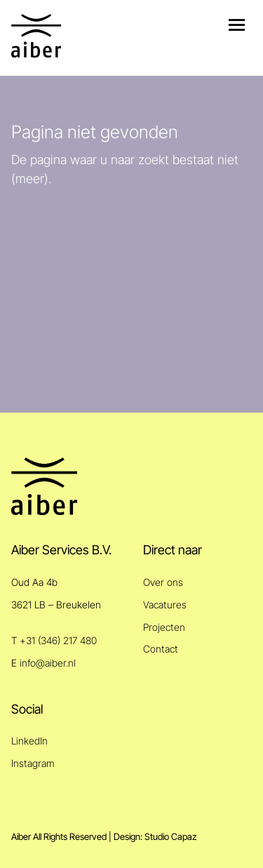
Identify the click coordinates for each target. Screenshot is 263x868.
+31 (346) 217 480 (58, 640)
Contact (161, 649)
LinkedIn (29, 741)
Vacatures (165, 605)
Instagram (33, 763)
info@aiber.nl (48, 663)
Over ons (163, 582)
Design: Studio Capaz (155, 837)
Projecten (164, 627)
